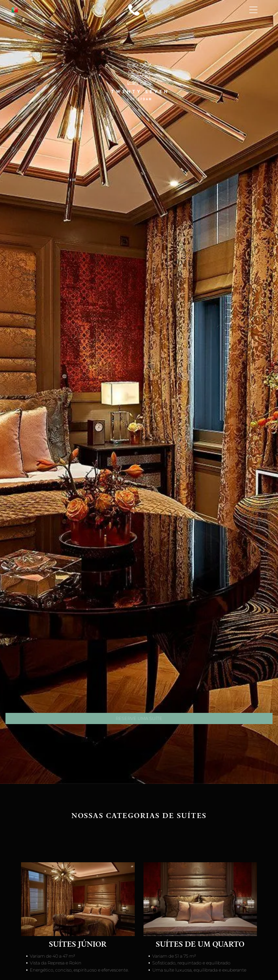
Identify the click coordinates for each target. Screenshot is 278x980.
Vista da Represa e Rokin (56, 963)
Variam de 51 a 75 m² (175, 956)
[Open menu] (253, 10)
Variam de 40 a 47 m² (53, 956)
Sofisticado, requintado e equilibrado (192, 963)
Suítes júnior (78, 945)
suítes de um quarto (200, 945)
